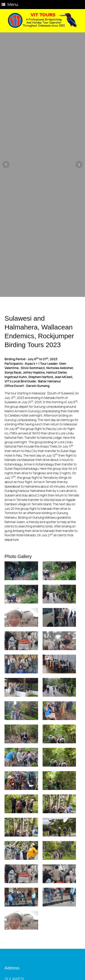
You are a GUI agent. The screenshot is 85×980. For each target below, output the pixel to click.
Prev (6, 165)
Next (79, 165)
